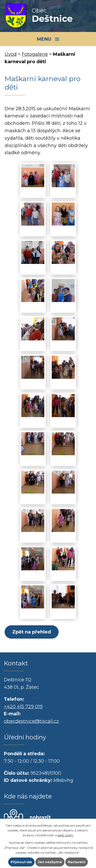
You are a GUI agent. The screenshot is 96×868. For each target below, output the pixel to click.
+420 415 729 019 (23, 707)
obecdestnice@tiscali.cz (31, 721)
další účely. (66, 835)
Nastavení (77, 862)
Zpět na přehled (32, 632)
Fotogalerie (35, 54)
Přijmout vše (21, 862)
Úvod (11, 54)
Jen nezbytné (50, 862)
